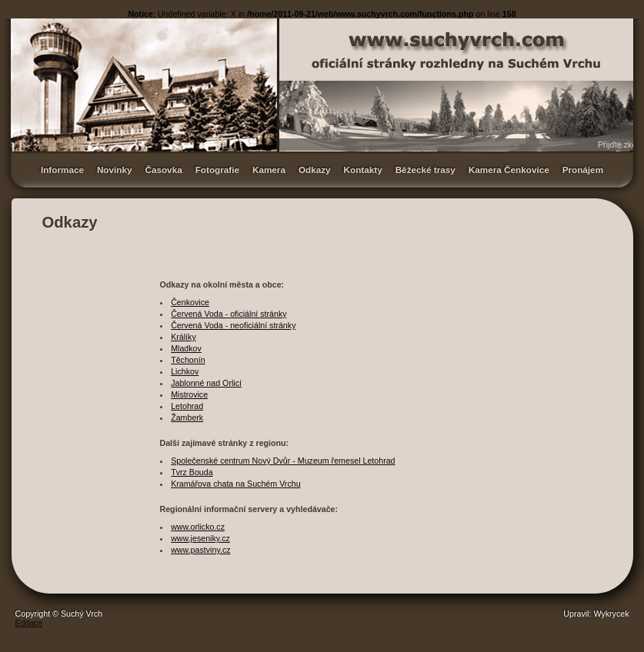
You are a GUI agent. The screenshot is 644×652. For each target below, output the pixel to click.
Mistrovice (189, 394)
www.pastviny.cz (200, 550)
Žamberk (187, 417)
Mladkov (186, 348)
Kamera (269, 170)
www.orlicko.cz (198, 527)
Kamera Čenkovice (509, 170)
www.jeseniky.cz (200, 538)
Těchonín (188, 360)
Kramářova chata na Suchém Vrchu (235, 484)
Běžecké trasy (425, 170)
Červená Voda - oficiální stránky (229, 314)
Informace (62, 170)
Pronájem (583, 170)
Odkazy (315, 170)
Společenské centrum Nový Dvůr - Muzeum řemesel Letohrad (283, 461)
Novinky (115, 170)
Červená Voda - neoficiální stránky (233, 325)
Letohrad (187, 406)
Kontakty (363, 170)
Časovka (163, 170)
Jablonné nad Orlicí (206, 383)
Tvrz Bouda (192, 472)
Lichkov (185, 371)
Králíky (184, 337)
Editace (29, 623)
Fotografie (217, 170)
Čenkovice (190, 302)
